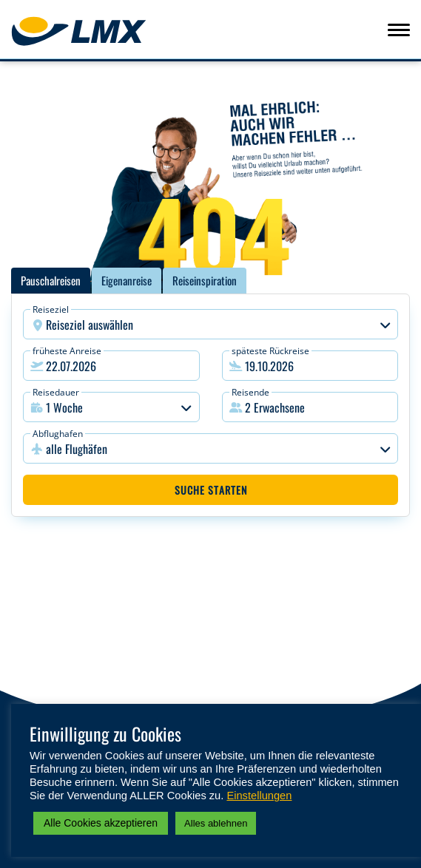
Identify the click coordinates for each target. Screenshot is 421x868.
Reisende (250, 392)
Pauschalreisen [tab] (51, 280)
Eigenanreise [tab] (127, 280)
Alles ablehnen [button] (216, 823)
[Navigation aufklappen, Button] (399, 30)
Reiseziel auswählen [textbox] (90, 325)
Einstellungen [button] (259, 796)
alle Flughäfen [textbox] (77, 449)
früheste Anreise (67, 351)
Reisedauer (56, 392)
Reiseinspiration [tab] (205, 280)
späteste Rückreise (270, 351)
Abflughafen (58, 434)
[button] (310, 407)
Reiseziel (51, 309)
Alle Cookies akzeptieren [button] (101, 823)
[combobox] (210, 324)
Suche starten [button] (211, 490)
